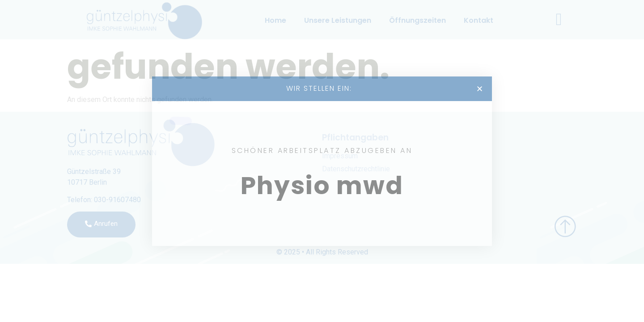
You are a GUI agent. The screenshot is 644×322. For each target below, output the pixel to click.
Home (275, 20)
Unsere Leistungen (338, 20)
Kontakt (479, 20)
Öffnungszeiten (417, 20)
